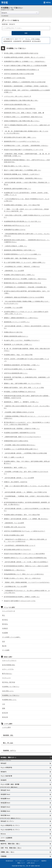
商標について (21, 863)
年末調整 (5, 633)
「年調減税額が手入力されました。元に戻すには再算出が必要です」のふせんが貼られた (27, 592)
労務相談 (4, 856)
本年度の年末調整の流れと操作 (14, 535)
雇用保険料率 (27, 41)
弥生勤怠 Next (5, 811)
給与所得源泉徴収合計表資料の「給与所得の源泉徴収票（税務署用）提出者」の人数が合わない (27, 503)
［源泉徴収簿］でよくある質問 (14, 523)
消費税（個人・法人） (8, 852)
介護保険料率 (17, 41)
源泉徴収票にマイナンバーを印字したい (17, 322)
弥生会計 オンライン (7, 821)
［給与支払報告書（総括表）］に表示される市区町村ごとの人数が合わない (27, 510)
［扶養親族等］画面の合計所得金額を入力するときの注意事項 (24, 297)
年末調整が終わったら (9, 700)
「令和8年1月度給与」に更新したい (15, 246)
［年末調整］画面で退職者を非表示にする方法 (19, 412)
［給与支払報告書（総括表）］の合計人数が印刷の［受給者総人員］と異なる (27, 183)
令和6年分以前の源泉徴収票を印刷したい (17, 104)
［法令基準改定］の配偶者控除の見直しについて (20, 545)
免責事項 (44, 861)
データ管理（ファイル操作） (11, 637)
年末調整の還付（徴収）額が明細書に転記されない (20, 258)
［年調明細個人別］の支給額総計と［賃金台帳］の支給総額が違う (25, 287)
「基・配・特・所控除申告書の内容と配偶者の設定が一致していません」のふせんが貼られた (26, 132)
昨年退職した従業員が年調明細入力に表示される (20, 392)
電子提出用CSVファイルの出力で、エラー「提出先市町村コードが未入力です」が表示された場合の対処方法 (27, 423)
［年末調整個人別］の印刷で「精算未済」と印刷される (22, 267)
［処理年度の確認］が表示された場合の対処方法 (20, 109)
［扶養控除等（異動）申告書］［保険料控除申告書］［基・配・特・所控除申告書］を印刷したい (27, 155)
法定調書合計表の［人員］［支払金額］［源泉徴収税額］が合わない (26, 146)
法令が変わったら (8, 691)
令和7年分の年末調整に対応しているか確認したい (20, 369)
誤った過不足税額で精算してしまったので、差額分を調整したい (25, 262)
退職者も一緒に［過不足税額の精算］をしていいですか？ (22, 383)
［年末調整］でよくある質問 (13, 308)
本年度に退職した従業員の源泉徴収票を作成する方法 (21, 53)
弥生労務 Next (5, 815)
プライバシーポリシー (33, 861)
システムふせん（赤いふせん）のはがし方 (17, 96)
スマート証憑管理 (6, 838)
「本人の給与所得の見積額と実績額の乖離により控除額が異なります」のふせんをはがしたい (27, 302)
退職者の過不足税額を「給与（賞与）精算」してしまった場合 (24, 388)
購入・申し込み (8, 743)
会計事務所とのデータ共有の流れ (15, 78)
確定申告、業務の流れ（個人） (11, 844)
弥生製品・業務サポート (9, 757)
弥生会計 (4, 763)
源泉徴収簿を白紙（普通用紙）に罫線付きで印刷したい (22, 429)
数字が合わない (7, 674)
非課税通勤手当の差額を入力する (15, 230)
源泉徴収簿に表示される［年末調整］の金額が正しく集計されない (25, 279)
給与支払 (5, 620)
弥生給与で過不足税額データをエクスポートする (20, 601)
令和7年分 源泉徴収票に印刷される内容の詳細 (19, 74)
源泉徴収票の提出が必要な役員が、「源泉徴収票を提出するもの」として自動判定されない (27, 241)
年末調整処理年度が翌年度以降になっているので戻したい (22, 221)
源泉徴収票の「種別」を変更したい (15, 467)
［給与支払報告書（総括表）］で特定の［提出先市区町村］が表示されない (27, 327)
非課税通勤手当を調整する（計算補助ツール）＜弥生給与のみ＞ (25, 61)
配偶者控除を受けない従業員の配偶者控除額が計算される (22, 283)
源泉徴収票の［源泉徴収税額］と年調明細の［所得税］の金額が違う (26, 86)
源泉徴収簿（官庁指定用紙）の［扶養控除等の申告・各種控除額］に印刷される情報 (27, 378)
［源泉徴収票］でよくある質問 (14, 271)
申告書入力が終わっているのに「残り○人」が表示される (22, 578)
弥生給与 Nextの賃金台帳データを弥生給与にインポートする (24, 150)
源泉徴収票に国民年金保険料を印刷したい (17, 189)
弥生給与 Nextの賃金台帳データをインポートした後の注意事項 (24, 554)
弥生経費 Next (5, 799)
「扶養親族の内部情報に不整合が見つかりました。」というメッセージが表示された (27, 417)
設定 (4, 641)
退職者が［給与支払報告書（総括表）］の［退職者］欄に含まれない (26, 519)
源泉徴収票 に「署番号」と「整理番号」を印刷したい (21, 402)
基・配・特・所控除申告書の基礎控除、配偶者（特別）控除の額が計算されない (27, 350)
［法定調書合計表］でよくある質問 (15, 586)
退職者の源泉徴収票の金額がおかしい (16, 336)
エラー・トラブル (8, 669)
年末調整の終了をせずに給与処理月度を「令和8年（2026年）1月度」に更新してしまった (26, 194)
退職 (4, 708)
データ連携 (6, 650)
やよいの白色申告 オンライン (10, 830)
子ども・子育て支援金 (33, 39)
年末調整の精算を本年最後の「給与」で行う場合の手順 (22, 205)
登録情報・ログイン (10, 751)
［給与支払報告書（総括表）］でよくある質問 (19, 478)
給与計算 (5, 713)
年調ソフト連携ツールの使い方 (14, 457)
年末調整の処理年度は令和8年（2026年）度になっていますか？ (25, 57)
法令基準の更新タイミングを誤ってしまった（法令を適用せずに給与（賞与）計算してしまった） (26, 313)
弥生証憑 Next (5, 803)
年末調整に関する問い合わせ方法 (15, 527)
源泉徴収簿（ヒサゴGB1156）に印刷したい (18, 344)
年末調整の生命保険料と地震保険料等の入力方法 (20, 433)
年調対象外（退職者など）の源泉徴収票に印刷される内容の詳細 (25, 82)
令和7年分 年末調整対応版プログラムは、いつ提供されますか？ (25, 531)
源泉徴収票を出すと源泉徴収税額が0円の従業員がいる (21, 70)
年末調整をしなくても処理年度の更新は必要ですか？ (21, 449)
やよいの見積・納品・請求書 (10, 784)
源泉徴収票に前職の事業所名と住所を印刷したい (20, 250)
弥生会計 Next (5, 790)
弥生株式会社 (9, 861)
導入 (4, 615)
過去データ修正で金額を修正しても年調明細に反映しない (22, 170)
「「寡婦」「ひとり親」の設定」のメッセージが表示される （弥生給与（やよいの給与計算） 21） (26, 210)
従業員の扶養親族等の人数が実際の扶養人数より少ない (22, 121)
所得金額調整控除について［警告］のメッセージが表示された (24, 574)
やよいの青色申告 (6, 768)
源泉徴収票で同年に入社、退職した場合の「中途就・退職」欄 (24, 113)
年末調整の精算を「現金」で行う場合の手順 (18, 355)
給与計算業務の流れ (9, 665)
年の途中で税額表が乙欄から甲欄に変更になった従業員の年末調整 (25, 66)
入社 (4, 704)
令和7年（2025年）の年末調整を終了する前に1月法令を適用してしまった (26, 360)
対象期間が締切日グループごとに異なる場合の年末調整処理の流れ (25, 558)
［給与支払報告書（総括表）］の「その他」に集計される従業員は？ (26, 562)
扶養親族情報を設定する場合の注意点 (16, 441)
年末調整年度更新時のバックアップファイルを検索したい (22, 254)
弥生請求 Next (5, 794)
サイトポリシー (20, 861)
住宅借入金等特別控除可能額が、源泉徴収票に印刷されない (23, 178)
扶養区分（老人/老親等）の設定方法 (16, 482)
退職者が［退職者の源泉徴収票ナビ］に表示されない (21, 318)
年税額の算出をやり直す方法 (13, 332)
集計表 (4, 646)
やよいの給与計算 (6, 776)
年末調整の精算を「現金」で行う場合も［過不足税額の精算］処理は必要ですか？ (27, 462)
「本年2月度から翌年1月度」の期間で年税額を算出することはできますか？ (27, 216)
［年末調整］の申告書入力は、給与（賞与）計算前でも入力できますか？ (26, 473)
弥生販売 (4, 780)
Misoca (3, 834)
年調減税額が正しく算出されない (15, 570)
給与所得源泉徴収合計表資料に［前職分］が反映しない (22, 597)
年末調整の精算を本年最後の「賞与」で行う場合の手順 (22, 515)
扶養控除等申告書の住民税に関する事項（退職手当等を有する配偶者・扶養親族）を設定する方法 (27, 397)
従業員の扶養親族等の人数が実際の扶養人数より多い (21, 100)
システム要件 (6, 727)
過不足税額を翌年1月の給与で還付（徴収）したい (20, 137)
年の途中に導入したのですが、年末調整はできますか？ (22, 340)
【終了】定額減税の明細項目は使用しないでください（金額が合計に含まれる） (27, 126)
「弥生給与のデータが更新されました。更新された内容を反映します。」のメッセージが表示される (25, 540)
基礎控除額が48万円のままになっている (17, 225)
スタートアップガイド (9, 660)
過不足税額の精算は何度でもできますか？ (17, 550)
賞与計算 (5, 717)
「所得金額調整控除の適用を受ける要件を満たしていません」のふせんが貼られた (27, 235)
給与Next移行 (36, 41)
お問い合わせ (31, 863)
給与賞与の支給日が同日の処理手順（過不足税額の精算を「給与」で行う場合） (27, 292)
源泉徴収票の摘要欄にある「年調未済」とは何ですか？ (22, 174)
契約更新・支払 (8, 735)
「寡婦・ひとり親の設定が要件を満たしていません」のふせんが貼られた (27, 487)
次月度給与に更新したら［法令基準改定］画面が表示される (23, 117)
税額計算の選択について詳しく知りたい (17, 166)
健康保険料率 (8, 41)
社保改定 (5, 628)
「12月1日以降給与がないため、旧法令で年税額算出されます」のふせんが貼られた (27, 200)
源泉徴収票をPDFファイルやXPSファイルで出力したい (22, 141)
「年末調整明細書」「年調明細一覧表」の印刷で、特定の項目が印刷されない (27, 497)
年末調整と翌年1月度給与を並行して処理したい (19, 275)
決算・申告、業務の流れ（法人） (11, 848)
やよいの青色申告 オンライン (10, 825)
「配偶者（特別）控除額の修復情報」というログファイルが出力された (27, 582)
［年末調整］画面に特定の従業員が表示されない (20, 445)
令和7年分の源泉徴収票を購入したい (16, 373)
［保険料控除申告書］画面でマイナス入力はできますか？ (22, 437)
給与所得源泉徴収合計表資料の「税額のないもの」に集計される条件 (26, 566)
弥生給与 (4, 772)
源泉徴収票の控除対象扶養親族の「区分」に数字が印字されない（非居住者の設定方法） (27, 161)
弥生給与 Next (5, 807)
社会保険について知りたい (11, 687)
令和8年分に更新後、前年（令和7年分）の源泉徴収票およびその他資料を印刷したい (27, 91)
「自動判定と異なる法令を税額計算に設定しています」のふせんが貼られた (27, 407)
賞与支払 (5, 624)
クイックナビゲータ (9, 611)
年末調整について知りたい (11, 695)
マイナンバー (6, 678)
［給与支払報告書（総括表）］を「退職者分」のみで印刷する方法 (25, 492)
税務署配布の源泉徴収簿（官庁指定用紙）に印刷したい (22, 365)
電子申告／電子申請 (9, 682)
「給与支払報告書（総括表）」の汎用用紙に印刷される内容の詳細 (25, 453)
